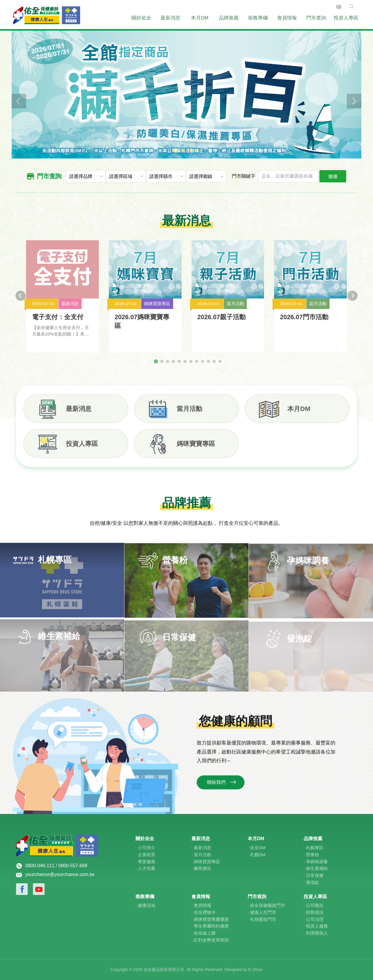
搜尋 (333, 176)
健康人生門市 (263, 912)
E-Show (255, 970)
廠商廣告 (203, 868)
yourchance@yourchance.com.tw (60, 874)
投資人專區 (346, 18)
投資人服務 (317, 926)
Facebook (22, 889)
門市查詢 (316, 18)
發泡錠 (313, 882)
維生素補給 (317, 868)
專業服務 (147, 862)
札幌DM (258, 855)
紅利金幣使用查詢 (211, 940)
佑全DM (258, 848)
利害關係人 (317, 933)
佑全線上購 (205, 933)
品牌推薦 (229, 18)
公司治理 (315, 919)
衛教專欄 (258, 18)
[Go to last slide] (21, 301)
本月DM (200, 18)
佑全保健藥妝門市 (268, 905)
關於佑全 (141, 18)
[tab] (156, 367)
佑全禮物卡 (205, 912)
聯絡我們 (339, 7)
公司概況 (315, 905)
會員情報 (287, 18)
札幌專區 (315, 848)
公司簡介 (147, 848)
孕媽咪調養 (317, 862)
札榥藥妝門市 (263, 919)
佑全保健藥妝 (47, 15)
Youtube (39, 889)
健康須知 (147, 905)
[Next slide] (352, 301)
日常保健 (315, 875)
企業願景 (147, 855)
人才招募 (147, 868)
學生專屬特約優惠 (211, 926)
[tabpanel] (186, 94)
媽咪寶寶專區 (196, 449)
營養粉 (313, 855)
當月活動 (189, 414)
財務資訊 (315, 912)
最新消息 (170, 18)
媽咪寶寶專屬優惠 (211, 919)
